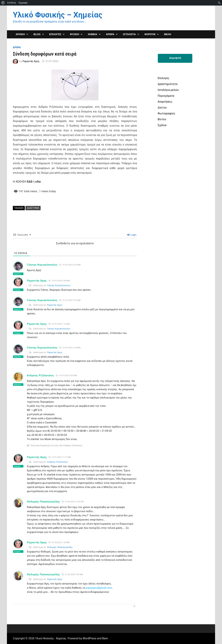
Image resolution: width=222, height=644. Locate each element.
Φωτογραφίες (166, 113)
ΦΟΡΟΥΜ (150, 34)
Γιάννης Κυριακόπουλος (42, 265)
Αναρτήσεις (165, 102)
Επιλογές (163, 78)
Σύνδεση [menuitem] (12, 3)
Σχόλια (162, 125)
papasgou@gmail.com (99, 588)
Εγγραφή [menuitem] (23, 3)
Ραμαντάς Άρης (31, 61)
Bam (105, 638)
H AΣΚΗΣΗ (23, 182)
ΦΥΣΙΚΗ (74, 34)
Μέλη (168, 34)
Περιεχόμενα (166, 96)
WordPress (89, 638)
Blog (37, 34)
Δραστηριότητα (168, 84)
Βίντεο (162, 119)
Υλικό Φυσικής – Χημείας (57, 15)
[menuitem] (3, 3)
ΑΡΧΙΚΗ (20, 34)
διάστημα (33, 208)
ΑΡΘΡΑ (110, 34)
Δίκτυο (162, 108)
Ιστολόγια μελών (168, 90)
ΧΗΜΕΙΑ (92, 34)
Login (132, 235)
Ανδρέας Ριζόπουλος (40, 375)
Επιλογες (55, 34)
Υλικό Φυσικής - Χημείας (51, 638)
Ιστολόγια (129, 34)
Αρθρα (17, 47)
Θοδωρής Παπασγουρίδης (43, 502)
